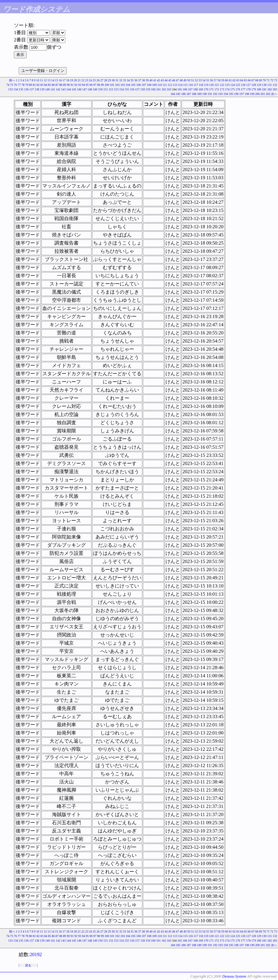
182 (270, 89)
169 (201, 89)
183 (275, 89)
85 (49, 85)
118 (201, 85)
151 (106, 89)
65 (245, 80)
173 (222, 89)
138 (37, 89)
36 (136, 80)
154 (122, 89)
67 (253, 80)
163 (169, 89)
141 (53, 89)
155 (127, 89)
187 (189, 94)
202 (268, 94)
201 (263, 94)
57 (215, 80)
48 (181, 80)
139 (42, 89)
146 (79, 89)
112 (170, 85)
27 (102, 80)
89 (64, 85)
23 (87, 80)
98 (99, 85)
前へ (12, 80)
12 (45, 80)
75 (11, 85)
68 (257, 80)
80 (31, 85)
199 (252, 94)
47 (177, 80)
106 (139, 85)
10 (38, 80)
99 (102, 85)
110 (160, 85)
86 (53, 85)
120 (211, 85)
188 (194, 94)
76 (15, 85)
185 (178, 94)
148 (90, 89)
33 (124, 80)
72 (272, 80)
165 (180, 89)
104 (128, 85)
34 (128, 80)
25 (94, 80)
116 (191, 85)
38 (144, 80)
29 (109, 80)
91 (72, 85)
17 (64, 80)
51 (192, 80)
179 (254, 89)
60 (227, 80)
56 (212, 80)
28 (106, 80)
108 (149, 85)
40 (151, 80)
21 (79, 80)
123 (227, 85)
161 (158, 89)
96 (91, 85)
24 (91, 80)
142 (58, 89)
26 (98, 80)
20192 (36, 954)
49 (185, 80)
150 (100, 89)
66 (249, 80)
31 (117, 80)
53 (200, 80)
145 (74, 89)
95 (87, 85)
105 (133, 85)
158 (143, 89)
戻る (28, 965)
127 (249, 85)
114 (180, 85)
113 (175, 85)
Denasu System (234, 976)
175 (233, 89)
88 (61, 85)
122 (222, 85)
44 (166, 80)
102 (117, 85)
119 (206, 85)
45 (170, 80)
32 (121, 80)
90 (68, 85)
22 (83, 80)
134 (16, 89)
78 (23, 85)
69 (260, 80)
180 (259, 89)
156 (132, 89)
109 (154, 85)
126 (243, 85)
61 (230, 80)
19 (72, 80)
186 (184, 94)
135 (21, 89)
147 (84, 89)
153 (116, 89)
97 (95, 85)
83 (42, 85)
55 (208, 80)
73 (276, 80)
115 (185, 85)
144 (69, 89)
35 (132, 80)
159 (148, 89)
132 (275, 85)
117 (196, 85)
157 (137, 89)
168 (196, 89)
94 (83, 85)
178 (249, 89)
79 (27, 85)
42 (159, 80)
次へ (274, 94)
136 (26, 89)
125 (238, 85)
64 (242, 80)
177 (243, 89)
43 (162, 80)
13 (49, 80)
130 (264, 85)
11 (41, 80)
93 (79, 85)
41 (155, 80)
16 (60, 80)
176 (238, 89)
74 (8, 85)
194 (226, 94)
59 (223, 80)
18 (68, 80)
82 (38, 85)
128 (254, 85)
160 (153, 89)
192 (215, 94)
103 (123, 85)
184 (173, 94)
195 (231, 94)
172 (217, 89)
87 (57, 85)
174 (227, 89)
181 (264, 89)
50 (189, 80)
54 (204, 80)
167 (190, 89)
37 (140, 80)
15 (57, 80)
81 (34, 85)
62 (234, 80)
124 (233, 85)
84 (46, 85)
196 (236, 94)
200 (258, 94)
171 (211, 89)
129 (259, 85)
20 (76, 80)
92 (76, 85)
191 (210, 94)
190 (205, 94)
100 (107, 85)
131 (270, 85)
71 (268, 80)
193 (220, 94)
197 (242, 94)
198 (247, 94)
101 (112, 85)
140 (48, 89)
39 (147, 80)
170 (206, 89)
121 (217, 85)
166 (185, 89)
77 (19, 85)
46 (174, 80)
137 (32, 89)
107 (144, 85)
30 (113, 80)
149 (95, 89)
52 (196, 80)
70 (264, 80)
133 (10, 89)
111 (165, 85)
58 (219, 80)
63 (238, 80)
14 (53, 80)
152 (111, 89)
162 (164, 89)
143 (63, 89)
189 (199, 94)
